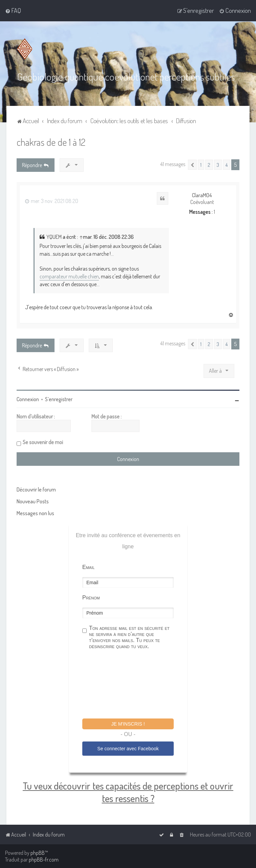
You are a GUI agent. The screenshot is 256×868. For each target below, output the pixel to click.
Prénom (91, 598)
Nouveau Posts (33, 501)
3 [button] (218, 165)
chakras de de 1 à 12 (51, 142)
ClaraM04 (202, 195)
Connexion (28, 399)
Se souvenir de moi (43, 442)
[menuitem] (13, 10)
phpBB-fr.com (44, 860)
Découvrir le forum (36, 489)
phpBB (38, 853)
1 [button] (201, 165)
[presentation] (134, 685)
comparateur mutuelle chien (69, 276)
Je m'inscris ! (128, 724)
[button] (192, 165)
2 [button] (209, 165)
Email (88, 567)
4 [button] (227, 165)
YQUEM (54, 237)
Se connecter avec (128, 749)
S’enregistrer (59, 399)
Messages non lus (35, 513)
